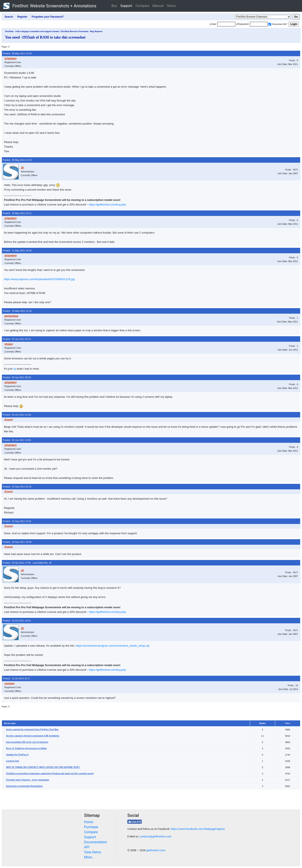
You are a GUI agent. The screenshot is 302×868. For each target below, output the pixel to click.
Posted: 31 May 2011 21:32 (17, 311)
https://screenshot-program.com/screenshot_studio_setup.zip (112, 646)
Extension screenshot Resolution (24, 786)
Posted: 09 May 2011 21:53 (17, 160)
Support (126, 6)
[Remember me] (270, 24)
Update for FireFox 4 (17, 755)
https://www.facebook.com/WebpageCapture (198, 829)
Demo (171, 6)
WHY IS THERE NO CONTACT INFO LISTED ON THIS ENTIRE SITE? (43, 767)
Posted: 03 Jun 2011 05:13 (17, 339)
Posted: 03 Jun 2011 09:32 (17, 377)
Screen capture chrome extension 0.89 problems (33, 736)
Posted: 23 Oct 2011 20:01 (17, 621)
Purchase (91, 827)
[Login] (226, 24)
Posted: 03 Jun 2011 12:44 (17, 415)
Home (89, 822)
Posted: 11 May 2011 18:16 (17, 251)
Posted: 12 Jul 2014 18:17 (16, 678)
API (87, 847)
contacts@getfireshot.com (156, 836)
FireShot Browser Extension (74, 31)
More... (89, 857)
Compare (142, 6)
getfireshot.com (156, 850)
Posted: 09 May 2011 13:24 (17, 53)
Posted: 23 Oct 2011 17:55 (17, 563)
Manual (158, 6)
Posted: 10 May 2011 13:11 (17, 213)
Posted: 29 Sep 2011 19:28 (17, 542)
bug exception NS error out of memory (27, 742)
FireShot (50, 6)
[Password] (259, 24)
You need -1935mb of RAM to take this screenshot (45, 37)
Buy (114, 6)
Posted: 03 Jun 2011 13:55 (17, 440)
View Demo (93, 852)
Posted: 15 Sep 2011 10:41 (17, 521)
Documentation (96, 842)
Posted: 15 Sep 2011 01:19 (17, 487)
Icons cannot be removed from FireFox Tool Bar (32, 729)
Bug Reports (96, 31)
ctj (15, 369)
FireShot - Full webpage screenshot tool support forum (32, 31)
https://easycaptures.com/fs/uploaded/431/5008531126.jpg (39, 279)
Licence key (13, 761)
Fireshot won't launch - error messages (28, 780)
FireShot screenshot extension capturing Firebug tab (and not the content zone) (50, 773)
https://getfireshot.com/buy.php (107, 205)
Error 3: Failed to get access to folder (26, 748)
